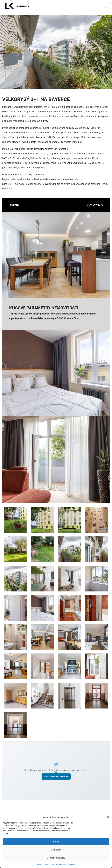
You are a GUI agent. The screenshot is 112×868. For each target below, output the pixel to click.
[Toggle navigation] (106, 6)
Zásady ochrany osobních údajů (62, 864)
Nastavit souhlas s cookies (56, 776)
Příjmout (56, 842)
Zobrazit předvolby (56, 858)
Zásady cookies (42, 864)
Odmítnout (56, 850)
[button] (108, 817)
